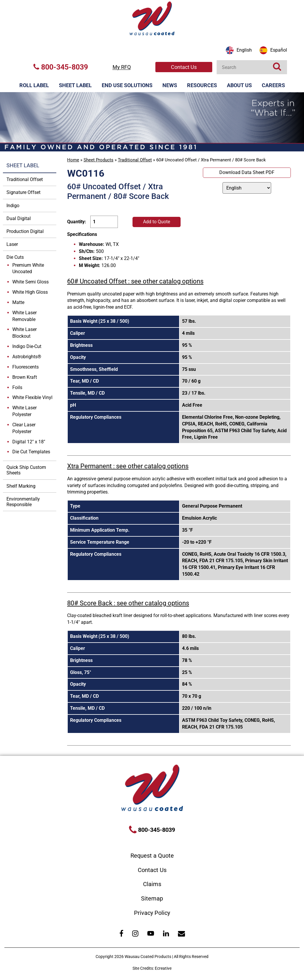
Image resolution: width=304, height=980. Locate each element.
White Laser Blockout (24, 333)
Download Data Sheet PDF (247, 172)
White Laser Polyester (24, 411)
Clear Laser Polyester (24, 428)
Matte (18, 302)
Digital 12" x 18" (29, 442)
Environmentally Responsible (23, 502)
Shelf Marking (21, 486)
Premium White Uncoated (28, 268)
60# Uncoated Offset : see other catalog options (135, 281)
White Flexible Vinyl (32, 397)
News (170, 85)
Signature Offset (23, 192)
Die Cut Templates (31, 452)
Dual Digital (19, 218)
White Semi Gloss (30, 282)
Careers (273, 85)
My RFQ (122, 67)
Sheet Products (98, 160)
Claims (152, 884)
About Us (239, 85)
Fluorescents (26, 367)
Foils (17, 387)
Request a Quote (152, 856)
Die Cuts (15, 257)
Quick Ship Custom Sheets (26, 470)
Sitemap (152, 898)
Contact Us (184, 67)
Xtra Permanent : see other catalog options (128, 466)
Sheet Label (75, 85)
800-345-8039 (61, 67)
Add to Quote (157, 222)
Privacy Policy (152, 913)
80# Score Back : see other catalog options (128, 603)
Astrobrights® (27, 357)
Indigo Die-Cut (27, 346)
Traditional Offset (135, 160)
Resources (202, 85)
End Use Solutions (127, 85)
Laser (12, 244)
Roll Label (34, 85)
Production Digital (25, 231)
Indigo (13, 206)
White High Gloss (30, 292)
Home (73, 160)
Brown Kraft (25, 377)
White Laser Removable (24, 316)
